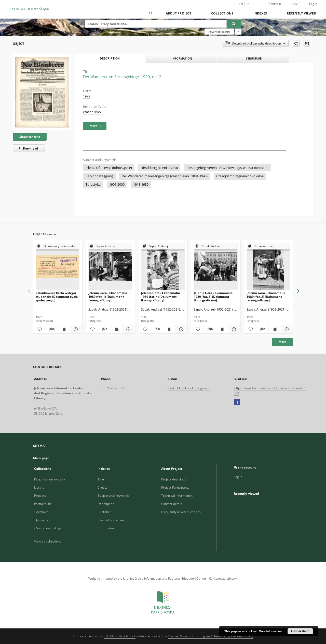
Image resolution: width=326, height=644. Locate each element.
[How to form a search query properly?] (238, 32)
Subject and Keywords (113, 496)
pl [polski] (249, 4)
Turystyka (93, 185)
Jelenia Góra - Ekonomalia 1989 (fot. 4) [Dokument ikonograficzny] (160, 296)
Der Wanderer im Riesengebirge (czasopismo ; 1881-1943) (165, 176)
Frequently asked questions (181, 512)
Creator (103, 487)
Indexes (260, 13)
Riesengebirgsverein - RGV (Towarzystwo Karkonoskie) (227, 168)
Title (101, 479)
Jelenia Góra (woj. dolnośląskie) (109, 168)
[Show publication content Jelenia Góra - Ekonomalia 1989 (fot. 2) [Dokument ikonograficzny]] (275, 329)
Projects (40, 496)
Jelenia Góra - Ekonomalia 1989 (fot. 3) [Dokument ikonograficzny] (213, 296)
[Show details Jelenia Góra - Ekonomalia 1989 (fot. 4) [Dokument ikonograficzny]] (181, 329)
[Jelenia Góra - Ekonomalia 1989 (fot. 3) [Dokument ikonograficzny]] (216, 267)
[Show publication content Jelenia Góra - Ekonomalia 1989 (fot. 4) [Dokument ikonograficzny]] (169, 329)
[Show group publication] (58, 246)
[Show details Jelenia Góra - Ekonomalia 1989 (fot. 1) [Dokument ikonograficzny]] (128, 329)
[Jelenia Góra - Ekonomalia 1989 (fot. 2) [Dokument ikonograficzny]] (268, 267)
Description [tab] (110, 58)
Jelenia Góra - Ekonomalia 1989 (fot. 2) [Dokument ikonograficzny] (266, 296)
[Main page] (150, 13)
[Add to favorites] (296, 43)
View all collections (48, 541)
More (282, 342)
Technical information (177, 496)
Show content (30, 137)
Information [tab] (182, 58)
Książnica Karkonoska (50, 479)
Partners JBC (43, 504)
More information (270, 631)
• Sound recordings (48, 528)
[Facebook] (237, 402)
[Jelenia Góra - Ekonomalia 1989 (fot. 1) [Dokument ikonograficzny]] (110, 267)
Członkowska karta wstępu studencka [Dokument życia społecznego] (57, 296)
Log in (238, 477)
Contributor (106, 528)
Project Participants (175, 487)
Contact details (172, 504)
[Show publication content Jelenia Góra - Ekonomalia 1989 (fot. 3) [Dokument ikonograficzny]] (222, 329)
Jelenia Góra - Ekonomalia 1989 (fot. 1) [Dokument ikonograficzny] (108, 296)
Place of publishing (111, 520)
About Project (179, 13)
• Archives (41, 512)
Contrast (275, 4)
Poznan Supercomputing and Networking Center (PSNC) (210, 636)
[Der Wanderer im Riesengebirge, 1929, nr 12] (42, 92)
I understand (300, 631)
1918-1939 (141, 185)
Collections (222, 13)
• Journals (41, 520)
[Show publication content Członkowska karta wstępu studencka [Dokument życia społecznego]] (64, 329)
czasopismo (92, 112)
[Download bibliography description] (51, 329)
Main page (41, 458)
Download (27, 148)
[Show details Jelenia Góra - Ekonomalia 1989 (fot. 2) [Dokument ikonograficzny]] (286, 329)
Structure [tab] (254, 58)
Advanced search (219, 32)
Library (39, 487)
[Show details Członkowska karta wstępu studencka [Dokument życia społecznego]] (75, 329)
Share (295, 4)
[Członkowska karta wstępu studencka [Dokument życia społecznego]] (58, 267)
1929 (87, 96)
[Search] (234, 24)
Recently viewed (301, 13)
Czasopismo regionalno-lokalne (240, 176)
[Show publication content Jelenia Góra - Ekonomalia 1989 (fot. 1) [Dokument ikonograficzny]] (117, 329)
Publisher (104, 512)
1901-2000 (117, 185)
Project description (175, 479)
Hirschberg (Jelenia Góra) (159, 168)
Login (313, 4)
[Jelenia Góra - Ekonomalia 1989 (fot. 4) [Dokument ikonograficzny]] (163, 267)
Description (106, 504)
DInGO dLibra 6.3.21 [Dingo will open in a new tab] (120, 636)
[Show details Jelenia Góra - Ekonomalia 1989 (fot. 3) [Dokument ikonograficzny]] (233, 329)
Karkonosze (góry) (99, 176)
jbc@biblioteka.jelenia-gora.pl (189, 388)
